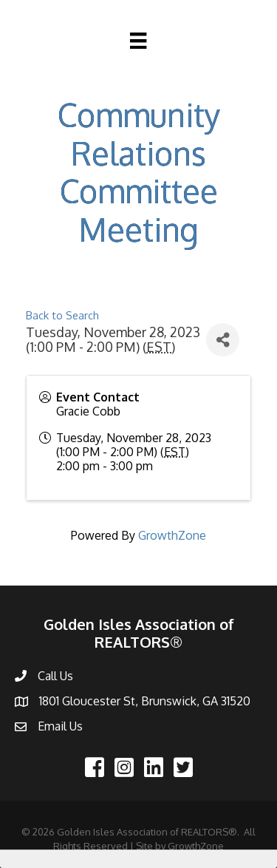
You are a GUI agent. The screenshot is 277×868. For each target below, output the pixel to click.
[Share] (223, 340)
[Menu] (138, 41)
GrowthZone (172, 535)
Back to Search (62, 315)
